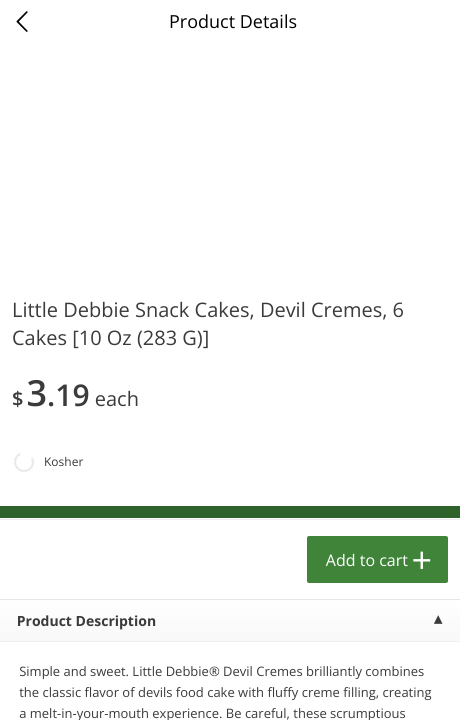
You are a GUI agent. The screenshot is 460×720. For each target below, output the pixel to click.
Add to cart (367, 560)
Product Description (86, 621)
